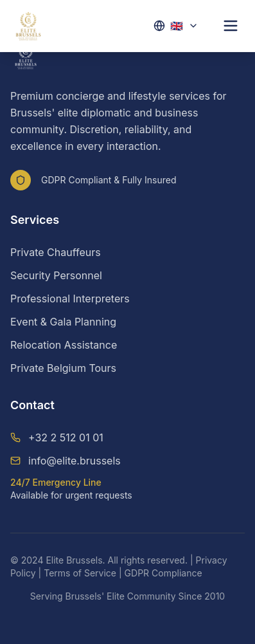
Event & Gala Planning (63, 322)
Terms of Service (80, 573)
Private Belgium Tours (63, 368)
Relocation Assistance (64, 345)
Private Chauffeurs (56, 252)
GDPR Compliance (163, 573)
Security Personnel (56, 275)
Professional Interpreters (70, 299)
